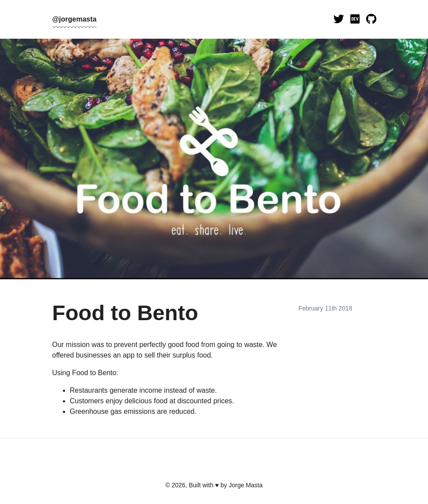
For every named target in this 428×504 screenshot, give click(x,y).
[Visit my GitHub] (371, 19)
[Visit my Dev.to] (355, 19)
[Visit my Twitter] (338, 19)
